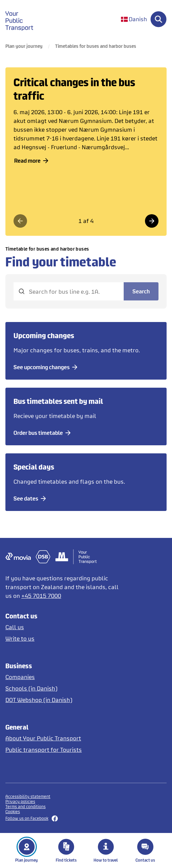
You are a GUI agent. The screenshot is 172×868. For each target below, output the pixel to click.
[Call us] (65, 627)
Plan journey (27, 850)
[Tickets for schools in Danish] (65, 688)
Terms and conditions (26, 807)
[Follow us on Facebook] (86, 818)
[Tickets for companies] (65, 677)
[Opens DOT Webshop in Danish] (65, 700)
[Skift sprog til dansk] (134, 19)
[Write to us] (65, 638)
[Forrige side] (20, 221)
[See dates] (31, 499)
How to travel (106, 850)
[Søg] (158, 19)
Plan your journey (24, 46)
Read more (32, 160)
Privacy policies (20, 801)
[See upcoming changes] (47, 367)
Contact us (145, 850)
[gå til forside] (23, 19)
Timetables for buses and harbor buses (96, 46)
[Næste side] (152, 221)
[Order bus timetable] (43, 433)
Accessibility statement (28, 796)
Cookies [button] (13, 812)
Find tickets (66, 850)
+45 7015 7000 (41, 596)
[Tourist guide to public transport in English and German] (65, 750)
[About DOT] (65, 738)
